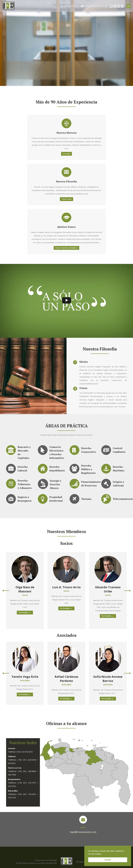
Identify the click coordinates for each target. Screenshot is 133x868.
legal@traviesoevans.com (92, 6)
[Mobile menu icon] (128, 6)
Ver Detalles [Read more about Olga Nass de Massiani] (24, 613)
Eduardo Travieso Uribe (108, 589)
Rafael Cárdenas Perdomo (66, 679)
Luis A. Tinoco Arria (66, 587)
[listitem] (78, 748)
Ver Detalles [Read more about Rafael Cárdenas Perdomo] (66, 699)
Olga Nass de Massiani (25, 589)
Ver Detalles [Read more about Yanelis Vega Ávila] (24, 694)
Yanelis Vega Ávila (25, 677)
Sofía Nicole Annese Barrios (108, 679)
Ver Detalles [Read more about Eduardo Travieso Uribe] (107, 616)
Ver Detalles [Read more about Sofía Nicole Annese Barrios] (107, 699)
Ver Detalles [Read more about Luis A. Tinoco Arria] (66, 608)
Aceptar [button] (108, 860)
